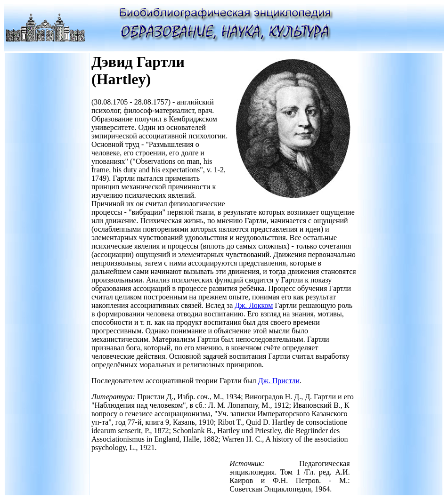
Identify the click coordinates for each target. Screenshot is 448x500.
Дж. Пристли (279, 381)
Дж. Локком (254, 305)
